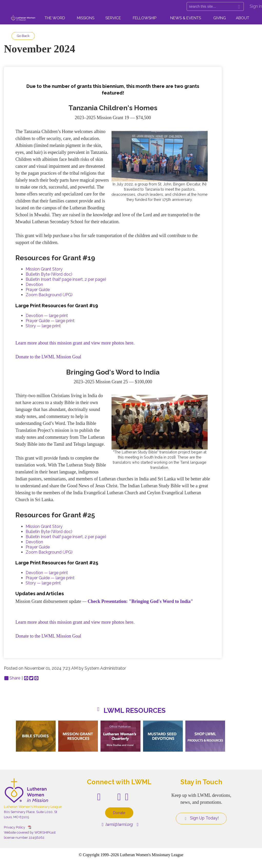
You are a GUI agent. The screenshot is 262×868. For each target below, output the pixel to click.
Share (12, 678)
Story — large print (43, 326)
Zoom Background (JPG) (49, 295)
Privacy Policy (14, 827)
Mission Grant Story (44, 269)
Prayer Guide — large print (50, 321)
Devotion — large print (47, 316)
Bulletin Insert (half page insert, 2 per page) (66, 279)
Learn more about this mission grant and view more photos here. (75, 343)
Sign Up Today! (201, 818)
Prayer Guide (38, 290)
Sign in (256, 6)
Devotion (34, 284)
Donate (119, 813)
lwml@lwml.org (117, 824)
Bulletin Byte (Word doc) (49, 274)
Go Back (23, 36)
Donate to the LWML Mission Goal (48, 357)
